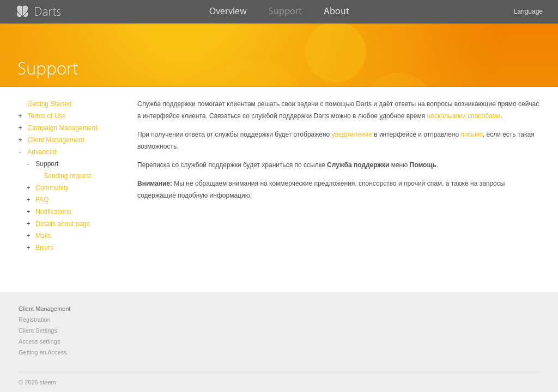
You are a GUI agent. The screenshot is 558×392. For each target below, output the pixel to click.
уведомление (352, 134)
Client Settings (38, 330)
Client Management (56, 140)
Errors (44, 248)
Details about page (63, 224)
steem (48, 382)
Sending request (67, 176)
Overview (228, 15)
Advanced (42, 152)
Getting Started (49, 104)
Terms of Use (47, 116)
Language (528, 16)
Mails (43, 236)
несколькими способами (464, 116)
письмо (471, 134)
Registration (35, 320)
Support (285, 15)
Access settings (39, 341)
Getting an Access (43, 352)
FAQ (42, 200)
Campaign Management (62, 128)
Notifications (53, 212)
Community (52, 188)
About (336, 15)
